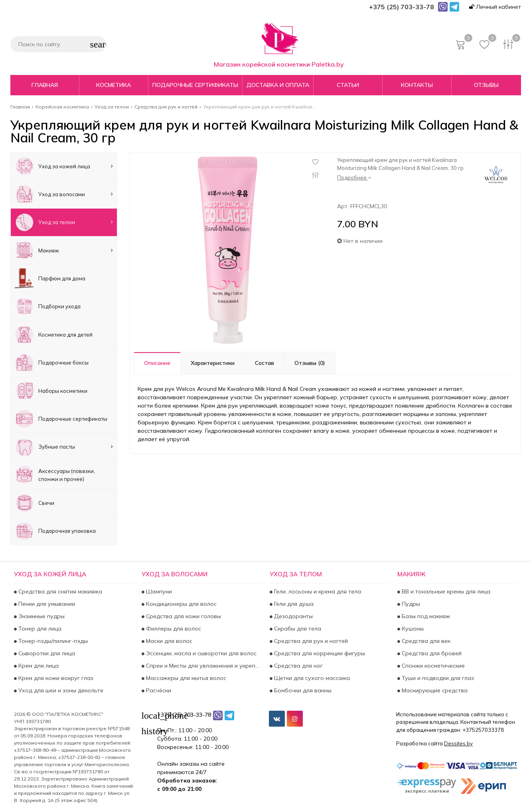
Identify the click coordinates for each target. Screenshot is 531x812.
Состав (265, 363)
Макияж (64, 250)
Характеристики (213, 363)
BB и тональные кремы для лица (445, 591)
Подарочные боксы (52, 363)
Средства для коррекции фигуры (319, 653)
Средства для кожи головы (183, 616)
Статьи (348, 85)
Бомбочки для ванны (302, 690)
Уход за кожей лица (64, 166)
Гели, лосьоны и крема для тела (317, 591)
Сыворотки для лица (46, 653)
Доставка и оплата (278, 85)
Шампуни (158, 591)
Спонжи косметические (432, 666)
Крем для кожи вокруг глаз (55, 678)
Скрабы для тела (297, 629)
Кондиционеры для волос (181, 604)
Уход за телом (64, 222)
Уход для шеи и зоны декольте (60, 690)
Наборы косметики (51, 391)
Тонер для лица (39, 629)
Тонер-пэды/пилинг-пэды (52, 641)
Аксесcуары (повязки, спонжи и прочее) (55, 475)
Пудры (410, 604)
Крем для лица (38, 666)
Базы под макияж (425, 616)
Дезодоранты (293, 616)
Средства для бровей (431, 653)
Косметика (114, 85)
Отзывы (486, 85)
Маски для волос (168, 641)
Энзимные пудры (41, 616)
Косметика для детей (54, 334)
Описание (157, 363)
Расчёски (158, 690)
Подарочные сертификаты (195, 85)
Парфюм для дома (50, 278)
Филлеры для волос (173, 629)
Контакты (417, 85)
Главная (45, 85)
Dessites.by (458, 743)
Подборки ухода (48, 306)
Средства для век (425, 641)
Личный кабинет (495, 7)
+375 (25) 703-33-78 (184, 715)
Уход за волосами (64, 194)
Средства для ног (298, 666)
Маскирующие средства (434, 690)
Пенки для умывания (46, 604)
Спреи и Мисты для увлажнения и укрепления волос (203, 666)
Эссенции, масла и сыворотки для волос (200, 653)
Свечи (35, 503)
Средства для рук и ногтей (310, 641)
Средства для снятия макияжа (59, 591)
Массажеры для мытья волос (185, 678)
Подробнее (354, 177)
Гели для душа (293, 604)
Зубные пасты (64, 447)
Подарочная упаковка (55, 531)
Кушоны (412, 629)
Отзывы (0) (310, 363)
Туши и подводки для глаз (437, 678)
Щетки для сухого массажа (311, 678)
